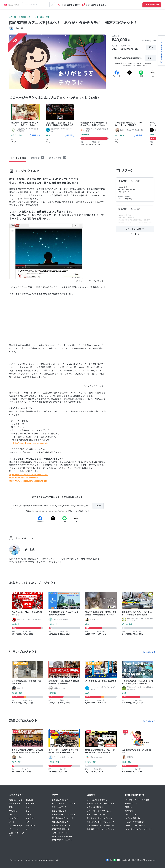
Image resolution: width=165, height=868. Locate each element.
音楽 (27, 822)
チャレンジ (14, 829)
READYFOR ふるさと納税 (62, 836)
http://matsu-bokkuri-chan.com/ (24, 478)
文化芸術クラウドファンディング (100, 822)
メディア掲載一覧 (133, 818)
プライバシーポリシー (16, 860)
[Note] (153, 73)
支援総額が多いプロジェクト (64, 815)
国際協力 (29, 800)
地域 (27, 807)
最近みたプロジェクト (61, 800)
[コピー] (150, 58)
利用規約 (28, 860)
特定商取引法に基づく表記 (50, 860)
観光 (27, 811)
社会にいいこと (16, 800)
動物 (11, 807)
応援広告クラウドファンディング (100, 826)
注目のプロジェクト (60, 811)
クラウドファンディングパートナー (140, 829)
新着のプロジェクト (60, 807)
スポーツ (29, 829)
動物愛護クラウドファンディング (100, 829)
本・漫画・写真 (16, 826)
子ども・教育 (15, 804)
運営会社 (129, 807)
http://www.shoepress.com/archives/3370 (29, 475)
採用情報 (129, 811)
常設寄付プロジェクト (61, 826)
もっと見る (148, 652)
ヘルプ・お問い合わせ (134, 822)
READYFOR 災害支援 (60, 829)
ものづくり (14, 818)
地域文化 (13, 811)
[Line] (141, 73)
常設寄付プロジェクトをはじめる (101, 804)
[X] (129, 73)
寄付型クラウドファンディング (100, 818)
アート (12, 822)
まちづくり (14, 815)
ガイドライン (36, 860)
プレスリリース (132, 815)
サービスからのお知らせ (135, 826)
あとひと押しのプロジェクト (64, 804)
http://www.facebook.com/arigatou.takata (28, 481)
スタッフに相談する (95, 807)
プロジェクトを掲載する (97, 800)
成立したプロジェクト (61, 822)
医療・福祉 (30, 804)
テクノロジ (30, 818)
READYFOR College (60, 833)
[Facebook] (117, 73)
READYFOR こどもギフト (62, 840)
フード (28, 815)
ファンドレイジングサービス (99, 811)
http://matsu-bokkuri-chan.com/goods (31, 443)
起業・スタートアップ (17, 834)
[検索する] (52, 5)
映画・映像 (30, 826)
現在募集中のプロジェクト (63, 818)
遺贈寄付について (133, 804)
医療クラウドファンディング (99, 815)
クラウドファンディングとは (137, 800)
